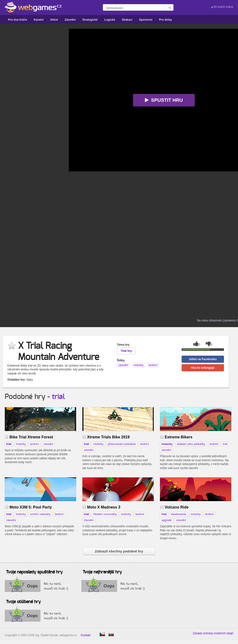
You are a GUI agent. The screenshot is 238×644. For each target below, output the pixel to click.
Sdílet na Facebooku (203, 359)
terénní (35, 444)
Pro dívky (165, 20)
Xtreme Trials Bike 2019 (108, 437)
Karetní (38, 20)
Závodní (70, 20)
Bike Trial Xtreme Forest (31, 437)
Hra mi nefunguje (203, 368)
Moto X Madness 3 (104, 507)
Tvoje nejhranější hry (102, 572)
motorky (21, 444)
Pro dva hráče (17, 20)
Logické (110, 20)
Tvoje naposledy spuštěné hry (34, 572)
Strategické (90, 20)
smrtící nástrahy (40, 514)
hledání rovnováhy (105, 514)
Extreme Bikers (178, 437)
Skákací (127, 20)
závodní (48, 444)
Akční (54, 20)
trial (58, 397)
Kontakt (86, 635)
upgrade (167, 520)
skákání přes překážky (191, 444)
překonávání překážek (122, 444)
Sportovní (146, 20)
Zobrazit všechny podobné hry (119, 551)
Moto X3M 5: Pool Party (31, 507)
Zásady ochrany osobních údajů (213, 633)
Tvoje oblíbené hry (23, 602)
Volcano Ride (177, 507)
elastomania (179, 514)
